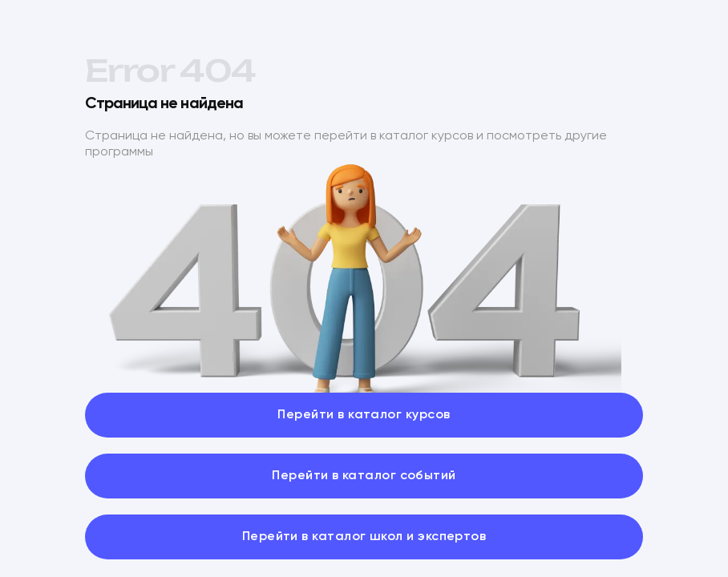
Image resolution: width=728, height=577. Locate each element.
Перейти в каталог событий (364, 476)
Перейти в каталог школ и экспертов (364, 537)
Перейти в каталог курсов (364, 415)
